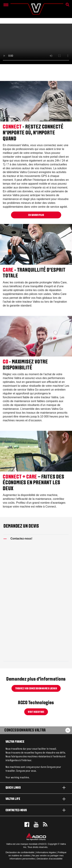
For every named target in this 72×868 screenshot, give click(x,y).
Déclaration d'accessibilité (50, 859)
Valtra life (36, 799)
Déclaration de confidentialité (20, 852)
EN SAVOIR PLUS (36, 215)
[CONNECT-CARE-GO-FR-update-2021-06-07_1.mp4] (36, 44)
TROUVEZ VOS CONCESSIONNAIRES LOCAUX (36, 688)
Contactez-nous (36, 810)
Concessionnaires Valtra (25, 730)
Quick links (36, 788)
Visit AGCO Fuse (36, 712)
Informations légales (46, 852)
